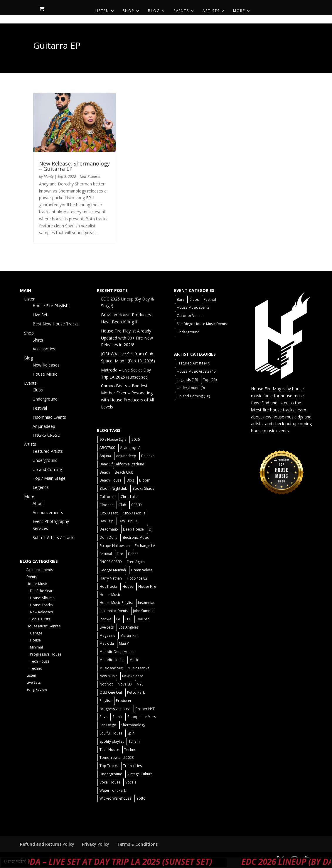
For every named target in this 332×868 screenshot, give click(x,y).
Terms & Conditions (137, 844)
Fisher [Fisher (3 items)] (133, 554)
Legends (41, 487)
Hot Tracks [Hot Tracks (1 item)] (108, 586)
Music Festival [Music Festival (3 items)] (139, 668)
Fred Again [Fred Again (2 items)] (136, 562)
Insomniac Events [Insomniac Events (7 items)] (114, 611)
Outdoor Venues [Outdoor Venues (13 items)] (191, 316)
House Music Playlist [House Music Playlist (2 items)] (116, 603)
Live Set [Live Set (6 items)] (143, 619)
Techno (36, 668)
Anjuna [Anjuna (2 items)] (105, 456)
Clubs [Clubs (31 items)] (194, 299)
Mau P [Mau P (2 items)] (124, 643)
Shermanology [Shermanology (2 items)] (133, 725)
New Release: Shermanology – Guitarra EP (74, 166)
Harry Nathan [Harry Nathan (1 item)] (111, 578)
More (239, 11)
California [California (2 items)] (108, 497)
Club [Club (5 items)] (122, 505)
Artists (211, 11)
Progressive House (46, 654)
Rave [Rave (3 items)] (103, 717)
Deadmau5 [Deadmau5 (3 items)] (109, 529)
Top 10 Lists (40, 619)
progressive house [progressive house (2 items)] (115, 709)
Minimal (36, 647)
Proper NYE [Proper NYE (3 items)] (145, 709)
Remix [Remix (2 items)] (117, 717)
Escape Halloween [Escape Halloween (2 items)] (115, 546)
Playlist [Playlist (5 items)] (105, 701)
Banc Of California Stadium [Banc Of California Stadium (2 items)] (122, 464)
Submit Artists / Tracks (54, 537)
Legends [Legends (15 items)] (187, 380)
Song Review (37, 689)
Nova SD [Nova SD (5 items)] (125, 684)
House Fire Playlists (51, 306)
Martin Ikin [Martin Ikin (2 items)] (129, 635)
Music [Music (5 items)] (134, 660)
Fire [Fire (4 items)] (120, 554)
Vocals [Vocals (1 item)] (131, 782)
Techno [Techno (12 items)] (130, 750)
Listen (102, 11)
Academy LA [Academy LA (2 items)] (130, 448)
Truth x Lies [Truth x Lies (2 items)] (132, 766)
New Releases (90, 177)
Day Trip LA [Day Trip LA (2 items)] (128, 521)
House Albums (42, 598)
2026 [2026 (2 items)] (136, 439)
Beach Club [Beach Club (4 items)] (124, 472)
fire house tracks (279, 410)
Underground (45, 399)
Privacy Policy (96, 844)
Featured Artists (48, 451)
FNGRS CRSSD (47, 435)
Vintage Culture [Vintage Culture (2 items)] (140, 774)
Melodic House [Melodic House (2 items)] (112, 660)
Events (181, 11)
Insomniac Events (49, 417)
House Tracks (41, 605)
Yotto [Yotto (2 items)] (141, 798)
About (38, 503)
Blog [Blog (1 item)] (130, 480)
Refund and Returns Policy (47, 844)
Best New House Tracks (56, 324)
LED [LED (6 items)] (128, 619)
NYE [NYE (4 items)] (140, 684)
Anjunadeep (44, 426)
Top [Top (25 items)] (210, 380)
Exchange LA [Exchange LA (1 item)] (145, 546)
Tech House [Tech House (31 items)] (109, 750)
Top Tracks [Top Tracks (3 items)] (109, 766)
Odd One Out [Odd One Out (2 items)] (111, 692)
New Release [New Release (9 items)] (133, 676)
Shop (129, 11)
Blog (154, 11)
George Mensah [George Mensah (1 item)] (113, 570)
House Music (45, 374)
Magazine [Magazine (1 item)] (107, 635)
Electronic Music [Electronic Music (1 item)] (136, 537)
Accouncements (48, 512)
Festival (40, 408)
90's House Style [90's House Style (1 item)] (113, 439)
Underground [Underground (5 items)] (111, 774)
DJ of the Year (41, 591)
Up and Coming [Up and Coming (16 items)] (193, 396)
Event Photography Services (51, 525)
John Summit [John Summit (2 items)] (143, 611)
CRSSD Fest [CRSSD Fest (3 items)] (109, 513)
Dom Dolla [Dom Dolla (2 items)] (108, 537)
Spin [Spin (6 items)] (131, 733)
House (35, 640)
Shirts (38, 340)
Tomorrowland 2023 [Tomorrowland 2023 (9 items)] (117, 758)
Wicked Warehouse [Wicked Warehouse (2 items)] (116, 798)
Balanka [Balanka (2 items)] (148, 456)
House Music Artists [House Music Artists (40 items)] (197, 371)
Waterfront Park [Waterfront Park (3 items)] (113, 790)
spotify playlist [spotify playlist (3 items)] (112, 741)
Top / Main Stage (49, 478)
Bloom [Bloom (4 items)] (145, 480)
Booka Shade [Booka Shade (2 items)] (143, 488)
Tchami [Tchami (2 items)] (135, 741)
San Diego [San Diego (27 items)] (108, 725)
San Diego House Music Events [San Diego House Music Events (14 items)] (202, 324)
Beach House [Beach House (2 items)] (111, 480)
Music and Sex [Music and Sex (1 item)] (111, 668)
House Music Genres (43, 626)
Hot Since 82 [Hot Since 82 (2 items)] (137, 578)
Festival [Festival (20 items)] (106, 554)
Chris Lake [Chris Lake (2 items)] (129, 497)
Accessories (44, 349)
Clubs (38, 390)
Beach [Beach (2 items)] (105, 472)
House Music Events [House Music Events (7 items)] (193, 307)
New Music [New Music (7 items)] (108, 676)
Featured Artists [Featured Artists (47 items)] (193, 363)
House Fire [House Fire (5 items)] (147, 586)
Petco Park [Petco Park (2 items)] (136, 692)
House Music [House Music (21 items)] (110, 595)
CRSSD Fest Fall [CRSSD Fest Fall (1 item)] (135, 513)
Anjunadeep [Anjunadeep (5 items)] (126, 456)
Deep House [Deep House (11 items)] (133, 529)
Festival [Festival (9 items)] (210, 299)
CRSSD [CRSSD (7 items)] (136, 505)
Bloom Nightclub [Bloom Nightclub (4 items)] (113, 488)
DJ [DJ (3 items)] (151, 529)
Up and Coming (47, 469)
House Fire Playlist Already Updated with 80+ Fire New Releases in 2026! (127, 338)
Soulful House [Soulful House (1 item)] (111, 733)
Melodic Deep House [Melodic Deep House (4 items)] (117, 652)
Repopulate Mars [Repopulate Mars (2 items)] (142, 717)
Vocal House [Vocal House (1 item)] (110, 782)
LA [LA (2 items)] (118, 619)
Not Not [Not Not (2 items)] (106, 684)
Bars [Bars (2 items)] (181, 299)
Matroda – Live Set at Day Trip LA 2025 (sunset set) (128, 862)
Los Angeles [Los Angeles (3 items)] (129, 627)
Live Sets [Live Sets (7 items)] (107, 627)
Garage (36, 633)
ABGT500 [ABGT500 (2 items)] (107, 448)
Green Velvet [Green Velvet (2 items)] (141, 570)
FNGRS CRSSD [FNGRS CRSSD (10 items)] (111, 562)
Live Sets (41, 315)
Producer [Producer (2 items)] (124, 701)
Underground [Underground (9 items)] (191, 388)
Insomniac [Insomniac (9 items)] (146, 603)
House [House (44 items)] (128, 586)
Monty (49, 177)
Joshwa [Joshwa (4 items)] (105, 619)
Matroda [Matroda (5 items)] (107, 643)
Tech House (40, 661)
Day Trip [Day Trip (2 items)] (107, 521)
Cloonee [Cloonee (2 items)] (107, 505)
